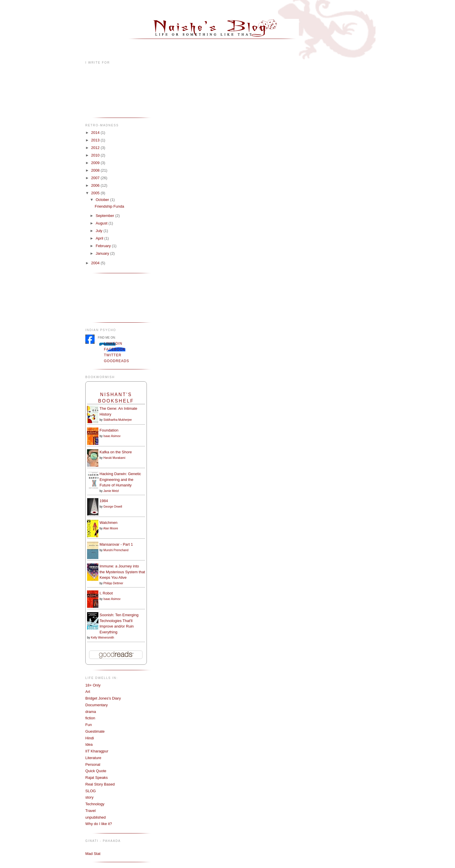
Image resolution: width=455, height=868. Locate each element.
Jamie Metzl (111, 491)
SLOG (91, 791)
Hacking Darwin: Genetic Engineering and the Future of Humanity (120, 479)
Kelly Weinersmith (102, 638)
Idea (89, 744)
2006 (96, 185)
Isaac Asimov (112, 436)
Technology (95, 804)
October (103, 200)
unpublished (95, 817)
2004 (96, 263)
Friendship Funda (109, 206)
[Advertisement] (103, 297)
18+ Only (93, 685)
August (102, 223)
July (100, 231)
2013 (96, 140)
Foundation (109, 430)
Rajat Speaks (96, 778)
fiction (90, 718)
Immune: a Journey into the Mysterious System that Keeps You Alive (122, 572)
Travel (91, 811)
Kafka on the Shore (116, 452)
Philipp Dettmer (113, 583)
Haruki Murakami (114, 458)
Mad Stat (93, 854)
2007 (96, 178)
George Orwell (113, 507)
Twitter (113, 355)
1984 (104, 501)
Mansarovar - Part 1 (116, 544)
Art (88, 692)
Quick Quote (96, 771)
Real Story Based (100, 784)
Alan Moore (111, 528)
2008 (96, 170)
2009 (96, 163)
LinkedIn (113, 344)
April (100, 238)
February (104, 246)
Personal (93, 764)
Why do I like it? (99, 824)
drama (91, 712)
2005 (96, 193)
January (103, 253)
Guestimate (95, 731)
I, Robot (106, 593)
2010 (96, 155)
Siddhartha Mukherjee (118, 420)
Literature (93, 758)
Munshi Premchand (116, 550)
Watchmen (109, 523)
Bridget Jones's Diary (103, 698)
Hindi (90, 738)
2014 (96, 133)
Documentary (96, 705)
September (105, 216)
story (89, 797)
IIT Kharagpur (97, 751)
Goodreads (117, 361)
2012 (96, 148)
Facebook (115, 349)
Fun (89, 725)
